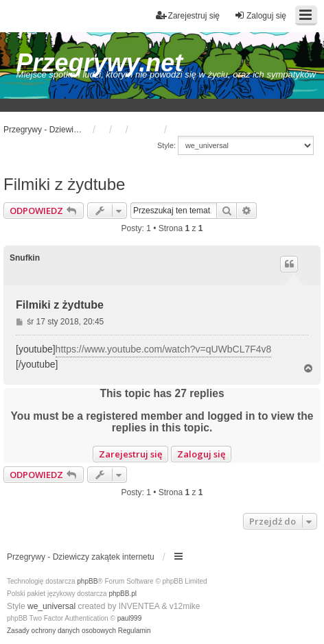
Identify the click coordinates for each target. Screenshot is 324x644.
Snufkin (25, 258)
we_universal (51, 606)
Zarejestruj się (130, 454)
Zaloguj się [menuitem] (260, 15)
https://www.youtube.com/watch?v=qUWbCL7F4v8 (164, 349)
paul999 (130, 618)
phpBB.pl (123, 594)
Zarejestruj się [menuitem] (188, 15)
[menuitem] (61, 631)
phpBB (87, 581)
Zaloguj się (201, 454)
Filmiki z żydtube (64, 184)
